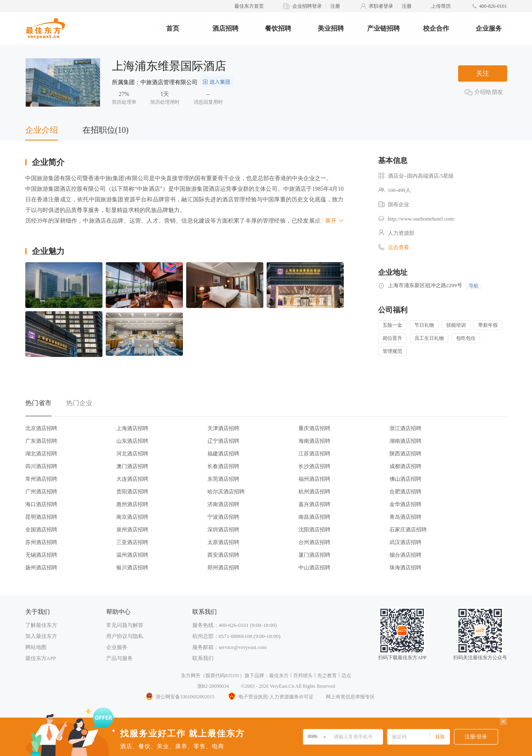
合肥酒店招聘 (405, 492)
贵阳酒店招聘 (132, 492)
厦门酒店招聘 (314, 555)
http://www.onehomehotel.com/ (422, 219)
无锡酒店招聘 (41, 555)
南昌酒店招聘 (314, 517)
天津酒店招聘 (223, 428)
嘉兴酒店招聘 (314, 504)
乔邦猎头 (303, 676)
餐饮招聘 (278, 28)
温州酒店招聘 (132, 555)
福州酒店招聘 (314, 479)
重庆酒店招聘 (314, 428)
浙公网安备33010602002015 (180, 697)
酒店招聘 (225, 28)
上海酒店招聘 (132, 428)
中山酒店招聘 (314, 568)
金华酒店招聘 (405, 504)
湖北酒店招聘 (41, 454)
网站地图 (36, 647)
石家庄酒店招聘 (408, 530)
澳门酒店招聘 (132, 466)
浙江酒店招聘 (405, 428)
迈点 (346, 676)
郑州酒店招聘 (223, 568)
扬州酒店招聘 (41, 568)
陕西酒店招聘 (405, 454)
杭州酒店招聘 (314, 492)
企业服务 (489, 28)
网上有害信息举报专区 (350, 697)
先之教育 (327, 676)
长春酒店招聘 (223, 466)
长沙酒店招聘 (314, 466)
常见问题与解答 (125, 625)
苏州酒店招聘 (41, 542)
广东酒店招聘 (41, 441)
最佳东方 (279, 676)
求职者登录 (381, 6)
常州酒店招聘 (41, 479)
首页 (173, 28)
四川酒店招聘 (41, 466)
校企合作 (436, 28)
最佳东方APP (41, 658)
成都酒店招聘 (405, 466)
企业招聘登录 (307, 6)
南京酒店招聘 (132, 517)
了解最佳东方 (41, 625)
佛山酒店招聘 (405, 479)
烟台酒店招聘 (405, 555)
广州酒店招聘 (41, 492)
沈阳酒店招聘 (314, 530)
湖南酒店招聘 (405, 441)
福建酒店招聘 (223, 454)
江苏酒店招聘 (314, 454)
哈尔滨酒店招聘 (226, 492)
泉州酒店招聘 (132, 530)
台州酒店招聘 (314, 542)
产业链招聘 (383, 28)
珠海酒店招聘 (405, 568)
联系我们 (203, 658)
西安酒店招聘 (223, 555)
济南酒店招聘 (223, 504)
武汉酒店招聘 (405, 542)
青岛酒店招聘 (405, 517)
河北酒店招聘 (132, 454)
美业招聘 (331, 28)
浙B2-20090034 (213, 686)
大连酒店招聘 (132, 479)
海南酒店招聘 (314, 441)
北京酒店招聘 (41, 428)
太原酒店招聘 (223, 542)
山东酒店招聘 (132, 441)
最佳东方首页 (249, 6)
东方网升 (191, 676)
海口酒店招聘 (41, 504)
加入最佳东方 (41, 636)
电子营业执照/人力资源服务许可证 (270, 697)
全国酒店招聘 (41, 530)
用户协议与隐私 (125, 636)
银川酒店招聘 (132, 568)
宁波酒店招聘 (223, 517)
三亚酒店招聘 (132, 542)
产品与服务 (119, 658)
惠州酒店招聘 (132, 504)
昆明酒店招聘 (41, 517)
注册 (335, 6)
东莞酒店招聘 (223, 479)
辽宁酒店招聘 (223, 441)
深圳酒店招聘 (223, 530)
